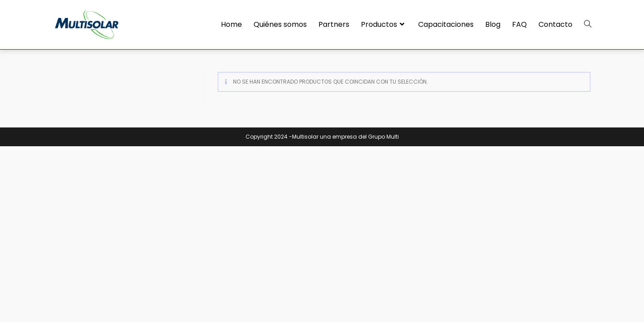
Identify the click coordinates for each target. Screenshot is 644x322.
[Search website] (588, 25)
